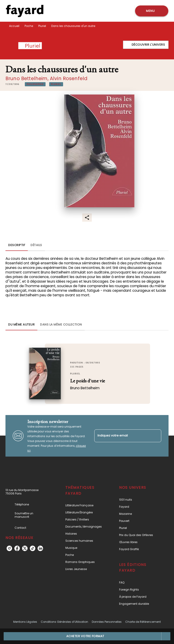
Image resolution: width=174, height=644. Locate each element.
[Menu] (152, 11)
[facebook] (17, 548)
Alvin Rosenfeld (69, 78)
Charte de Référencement (143, 622)
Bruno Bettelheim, (28, 78)
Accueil (14, 26)
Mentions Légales (25, 622)
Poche (29, 26)
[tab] (17, 245)
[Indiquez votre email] (122, 436)
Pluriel (42, 26)
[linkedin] (40, 548)
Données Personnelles (107, 622)
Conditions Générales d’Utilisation (64, 622)
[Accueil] (25, 11)
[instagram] (9, 548)
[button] (146, 45)
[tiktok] (33, 548)
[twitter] (25, 548)
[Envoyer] (156, 436)
